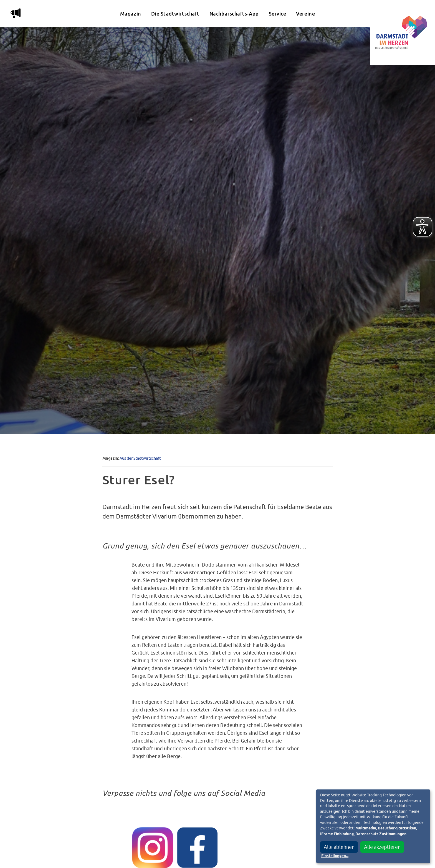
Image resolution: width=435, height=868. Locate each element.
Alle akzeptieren (382, 847)
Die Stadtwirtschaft (175, 14)
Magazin (131, 14)
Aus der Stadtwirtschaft (140, 458)
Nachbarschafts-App (234, 14)
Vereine (305, 14)
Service (278, 14)
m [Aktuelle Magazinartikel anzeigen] (16, 13)
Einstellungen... (335, 856)
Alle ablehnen (339, 847)
